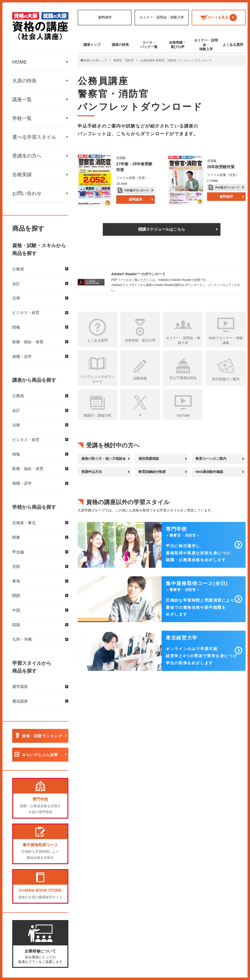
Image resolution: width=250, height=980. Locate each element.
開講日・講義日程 (97, 415)
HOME (20, 62)
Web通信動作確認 (209, 472)
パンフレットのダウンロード (97, 379)
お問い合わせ (27, 193)
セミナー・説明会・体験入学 (162, 17)
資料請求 (105, 17)
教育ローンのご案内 (211, 459)
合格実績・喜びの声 (177, 45)
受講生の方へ (27, 156)
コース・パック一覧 (149, 45)
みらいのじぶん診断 (40, 755)
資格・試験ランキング (42, 736)
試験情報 (140, 378)
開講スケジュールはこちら (162, 229)
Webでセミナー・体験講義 (226, 340)
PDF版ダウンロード (137, 190)
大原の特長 (24, 81)
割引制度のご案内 (226, 379)
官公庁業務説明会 (183, 378)
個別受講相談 (149, 459)
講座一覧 (22, 99)
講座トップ (92, 45)
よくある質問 (233, 45)
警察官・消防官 (124, 60)
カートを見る (219, 18)
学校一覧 (22, 118)
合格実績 (22, 175)
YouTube (183, 415)
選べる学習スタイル (34, 137)
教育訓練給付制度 (152, 472)
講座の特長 (120, 45)
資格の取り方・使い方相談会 (104, 459)
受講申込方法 (92, 472)
